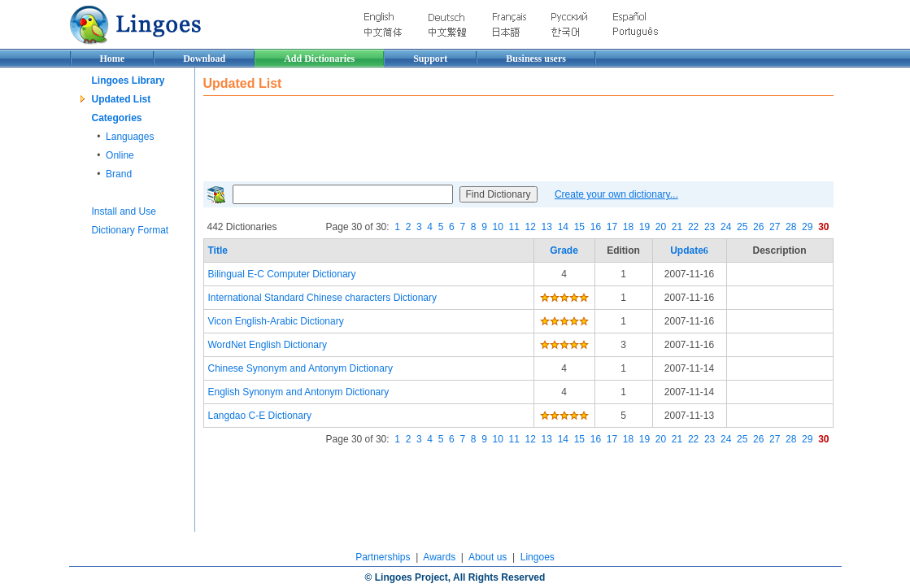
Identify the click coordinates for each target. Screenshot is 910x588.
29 (807, 227)
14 (563, 227)
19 (644, 227)
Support (430, 59)
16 (596, 227)
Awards (439, 557)
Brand (119, 174)
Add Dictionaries (319, 59)
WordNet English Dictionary (268, 345)
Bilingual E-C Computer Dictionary (282, 274)
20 (661, 227)
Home (113, 59)
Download (204, 59)
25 (742, 227)
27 (775, 227)
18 (628, 227)
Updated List (122, 99)
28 (791, 227)
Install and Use (124, 211)
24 (726, 227)
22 (693, 227)
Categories (117, 118)
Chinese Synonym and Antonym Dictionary (300, 368)
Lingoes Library (128, 81)
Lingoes (538, 557)
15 (579, 227)
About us (488, 557)
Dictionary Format (131, 230)
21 (677, 227)
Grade (564, 250)
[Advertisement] (499, 137)
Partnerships (383, 557)
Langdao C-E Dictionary (260, 416)
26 (758, 227)
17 (612, 227)
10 (498, 227)
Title (218, 250)
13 (547, 227)
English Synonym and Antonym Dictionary (299, 392)
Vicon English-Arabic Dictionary (276, 321)
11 (514, 227)
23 (710, 227)
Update (689, 250)
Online (120, 155)
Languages (130, 137)
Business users (536, 59)
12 (531, 227)
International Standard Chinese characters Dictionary (322, 298)
